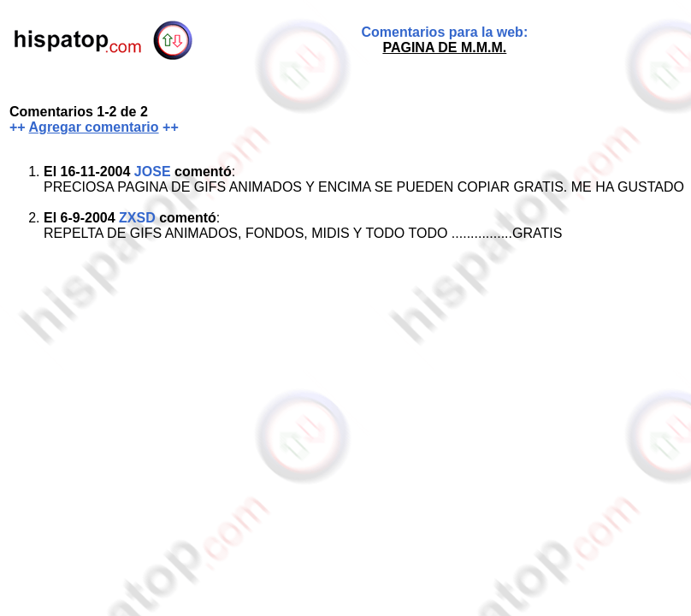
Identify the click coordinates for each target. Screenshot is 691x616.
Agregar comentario (94, 127)
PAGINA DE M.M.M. (444, 47)
